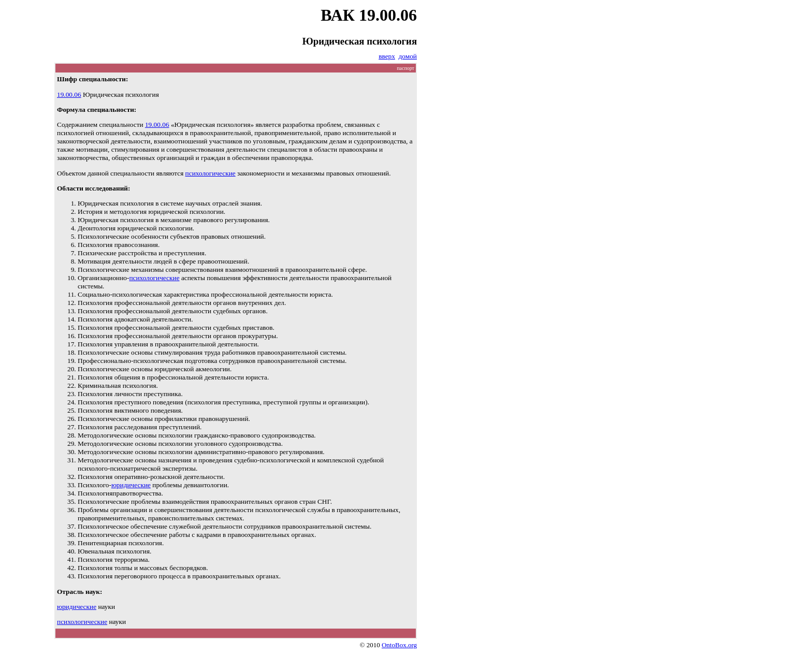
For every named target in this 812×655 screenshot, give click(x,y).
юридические (131, 485)
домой (408, 56)
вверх (387, 56)
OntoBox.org (399, 645)
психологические (211, 173)
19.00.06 (69, 94)
